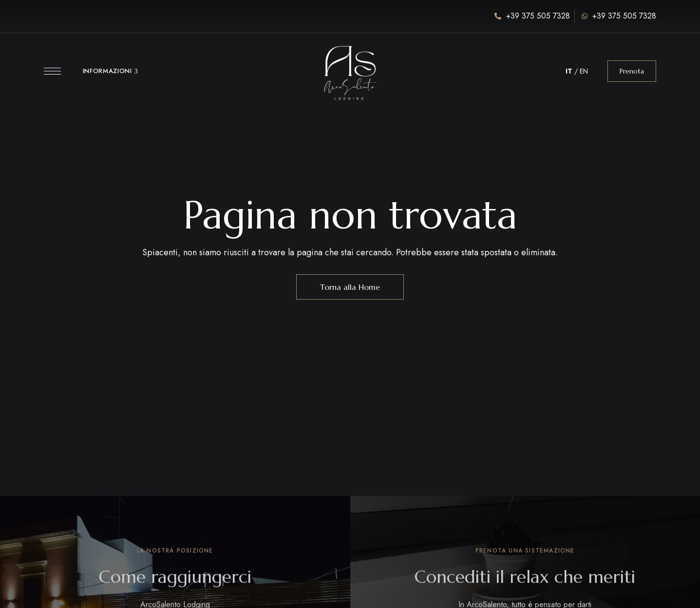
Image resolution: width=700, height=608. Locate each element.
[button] (632, 71)
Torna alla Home (350, 287)
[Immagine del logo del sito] (350, 66)
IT (569, 71)
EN (584, 71)
